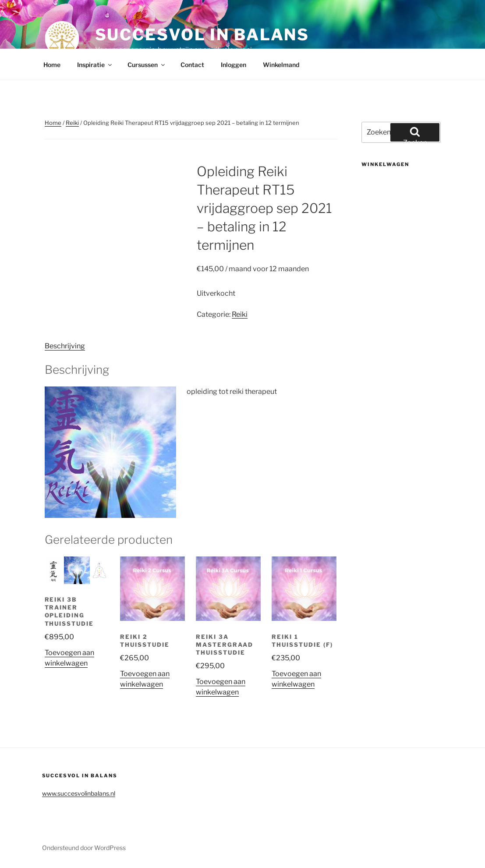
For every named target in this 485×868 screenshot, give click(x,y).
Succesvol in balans (202, 35)
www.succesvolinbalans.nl (79, 793)
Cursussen (147, 65)
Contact (192, 65)
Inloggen (234, 65)
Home (52, 65)
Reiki (72, 123)
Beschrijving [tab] (65, 346)
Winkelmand (281, 65)
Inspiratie (95, 65)
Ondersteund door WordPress (84, 848)
